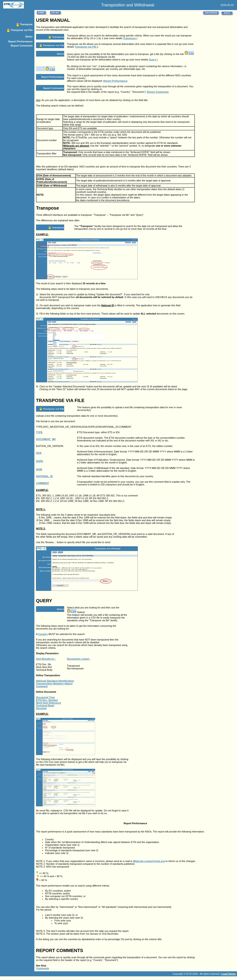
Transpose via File (22, 30)
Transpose (26, 24)
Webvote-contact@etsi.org (149, 861)
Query (29, 36)
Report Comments (22, 46)
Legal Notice (229, 974)
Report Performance (20, 41)
